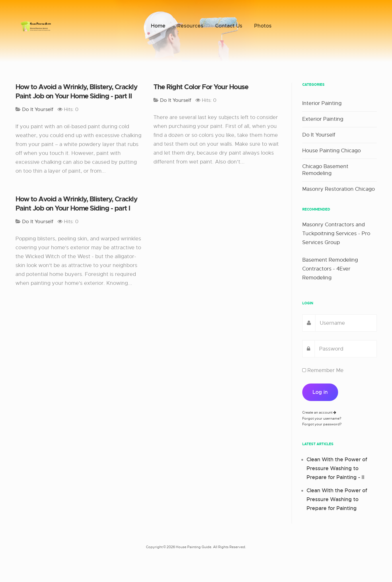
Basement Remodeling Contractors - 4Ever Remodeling (330, 269)
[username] (346, 323)
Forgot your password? (322, 424)
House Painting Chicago (331, 151)
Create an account (319, 412)
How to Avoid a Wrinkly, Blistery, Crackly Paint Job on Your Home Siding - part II (76, 92)
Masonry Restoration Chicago (339, 189)
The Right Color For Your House (201, 87)
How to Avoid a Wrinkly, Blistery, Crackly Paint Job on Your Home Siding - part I (76, 204)
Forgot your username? (322, 419)
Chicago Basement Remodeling (325, 170)
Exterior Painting (323, 119)
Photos (263, 26)
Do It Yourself (319, 135)
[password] (346, 349)
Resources (190, 26)
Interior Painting (322, 103)
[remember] (304, 370)
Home (158, 26)
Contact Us (229, 26)
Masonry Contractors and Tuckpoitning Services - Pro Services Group (336, 233)
